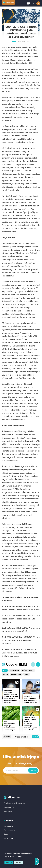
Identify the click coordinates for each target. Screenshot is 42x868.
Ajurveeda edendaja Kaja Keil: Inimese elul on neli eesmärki (31, 699)
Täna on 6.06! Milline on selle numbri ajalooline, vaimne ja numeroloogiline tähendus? (30, 724)
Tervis (5, 674)
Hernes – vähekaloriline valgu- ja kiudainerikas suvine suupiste (10, 726)
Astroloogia (16, 674)
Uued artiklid (16, 664)
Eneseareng (14, 670)
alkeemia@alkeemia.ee (14, 803)
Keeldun (18, 862)
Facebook (9, 807)
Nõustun (9, 862)
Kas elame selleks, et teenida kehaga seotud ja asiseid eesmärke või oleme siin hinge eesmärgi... (11, 696)
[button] (33, 664)
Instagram (9, 812)
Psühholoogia (28, 670)
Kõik (5, 670)
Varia (14, 41)
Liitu (33, 770)
